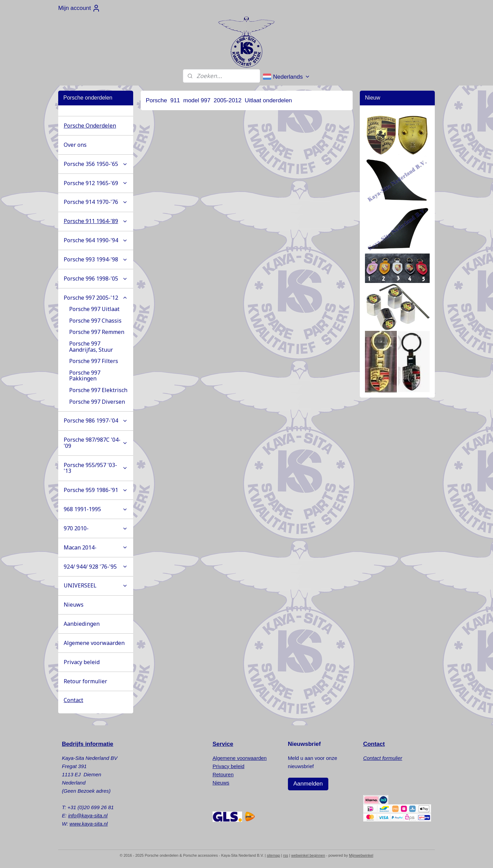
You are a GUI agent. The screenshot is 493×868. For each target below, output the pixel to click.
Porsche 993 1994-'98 (96, 259)
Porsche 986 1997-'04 (96, 420)
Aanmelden (308, 784)
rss (286, 855)
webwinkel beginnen (308, 855)
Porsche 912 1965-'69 (96, 183)
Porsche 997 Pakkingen (85, 376)
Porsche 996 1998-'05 (96, 278)
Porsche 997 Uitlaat (94, 309)
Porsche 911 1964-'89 (96, 221)
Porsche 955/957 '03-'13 (96, 468)
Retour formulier (85, 681)
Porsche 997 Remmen (97, 332)
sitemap (273, 855)
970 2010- (96, 528)
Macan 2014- (96, 547)
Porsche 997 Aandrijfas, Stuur (91, 347)
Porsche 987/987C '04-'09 (96, 443)
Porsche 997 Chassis (95, 321)
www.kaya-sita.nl (89, 824)
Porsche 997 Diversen (97, 402)
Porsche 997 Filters (94, 361)
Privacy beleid (82, 662)
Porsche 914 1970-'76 (96, 202)
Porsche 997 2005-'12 (96, 298)
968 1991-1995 (96, 509)
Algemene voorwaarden (94, 643)
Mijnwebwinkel (361, 855)
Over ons (75, 145)
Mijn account (79, 8)
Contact (73, 700)
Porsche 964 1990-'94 (96, 240)
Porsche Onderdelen (90, 126)
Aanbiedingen (82, 624)
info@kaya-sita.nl (88, 815)
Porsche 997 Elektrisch (98, 390)
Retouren (223, 774)
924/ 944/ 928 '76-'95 (96, 567)
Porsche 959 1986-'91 (96, 490)
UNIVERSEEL (96, 585)
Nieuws (74, 605)
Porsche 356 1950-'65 (96, 164)
